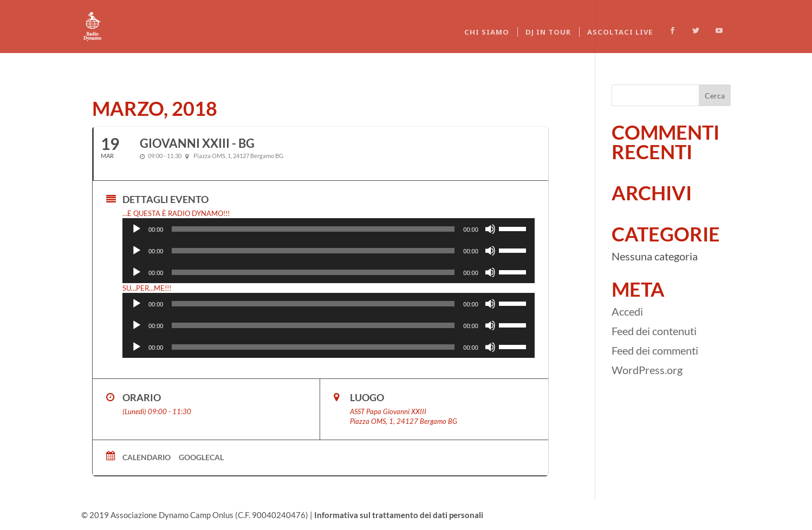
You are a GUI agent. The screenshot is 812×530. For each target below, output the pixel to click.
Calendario (147, 457)
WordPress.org (647, 370)
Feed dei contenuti (654, 331)
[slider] (313, 229)
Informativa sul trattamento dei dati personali (399, 515)
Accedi (627, 311)
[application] (329, 229)
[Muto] (490, 229)
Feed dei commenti (655, 350)
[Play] (137, 229)
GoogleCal (201, 457)
